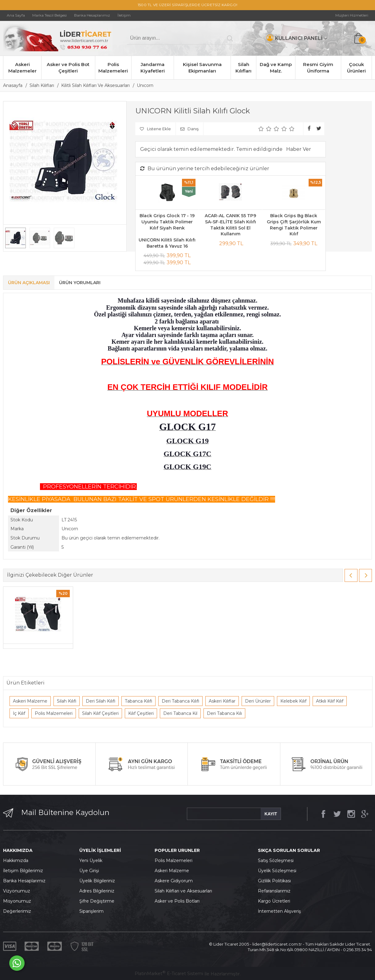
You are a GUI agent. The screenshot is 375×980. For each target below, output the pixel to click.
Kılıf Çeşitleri (141, 713)
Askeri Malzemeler (22, 68)
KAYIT (271, 814)
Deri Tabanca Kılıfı (180, 701)
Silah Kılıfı (67, 701)
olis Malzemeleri (175, 860)
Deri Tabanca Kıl (180, 713)
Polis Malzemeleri (113, 68)
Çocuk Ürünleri (356, 68)
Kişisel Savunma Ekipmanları (202, 68)
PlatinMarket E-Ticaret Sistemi (169, 974)
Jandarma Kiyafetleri (153, 68)
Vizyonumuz (17, 891)
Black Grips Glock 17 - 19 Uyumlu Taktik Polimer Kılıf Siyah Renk (167, 222)
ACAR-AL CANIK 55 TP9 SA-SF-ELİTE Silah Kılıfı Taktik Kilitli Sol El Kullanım (230, 225)
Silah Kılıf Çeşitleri (100, 713)
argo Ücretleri (276, 901)
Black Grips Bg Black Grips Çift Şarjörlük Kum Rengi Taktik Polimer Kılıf (294, 225)
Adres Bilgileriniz (97, 891)
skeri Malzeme (173, 871)
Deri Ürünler (258, 701)
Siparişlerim (91, 911)
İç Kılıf (19, 713)
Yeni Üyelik (91, 860)
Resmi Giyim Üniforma (318, 68)
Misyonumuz (17, 901)
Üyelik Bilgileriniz (97, 881)
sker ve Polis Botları (179, 901)
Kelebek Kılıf (293, 701)
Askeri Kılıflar (222, 701)
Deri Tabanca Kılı (224, 713)
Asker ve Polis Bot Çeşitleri (68, 68)
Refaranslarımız (274, 891)
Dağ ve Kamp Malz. (276, 68)
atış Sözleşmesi (277, 860)
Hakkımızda (16, 860)
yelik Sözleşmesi (279, 871)
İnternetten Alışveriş (279, 911)
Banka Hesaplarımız (24, 881)
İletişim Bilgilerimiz (23, 871)
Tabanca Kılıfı (138, 701)
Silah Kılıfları (243, 68)
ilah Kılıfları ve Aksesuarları (185, 891)
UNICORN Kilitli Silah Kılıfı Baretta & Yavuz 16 (167, 243)
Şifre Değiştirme (97, 901)
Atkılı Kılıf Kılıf (330, 701)
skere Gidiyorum (175, 881)
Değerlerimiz (17, 911)
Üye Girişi (89, 871)
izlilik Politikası (276, 881)
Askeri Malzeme (30, 701)
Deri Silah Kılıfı (101, 701)
